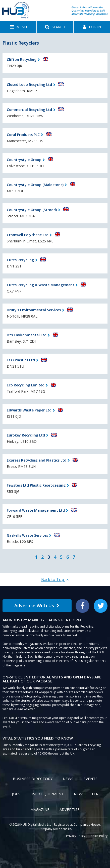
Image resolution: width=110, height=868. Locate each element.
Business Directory (33, 779)
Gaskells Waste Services (27, 535)
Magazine (40, 809)
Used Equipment (47, 794)
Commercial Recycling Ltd (29, 110)
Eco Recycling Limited (26, 385)
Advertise (70, 809)
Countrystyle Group (24, 160)
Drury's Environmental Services (34, 310)
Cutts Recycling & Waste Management (41, 285)
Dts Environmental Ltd (27, 335)
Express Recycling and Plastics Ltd (37, 460)
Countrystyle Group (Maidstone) (35, 185)
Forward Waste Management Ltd (36, 510)
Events (90, 779)
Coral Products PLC (23, 135)
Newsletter (86, 794)
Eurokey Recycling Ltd (26, 435)
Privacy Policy (76, 836)
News (68, 779)
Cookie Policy (98, 836)
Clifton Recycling (22, 59)
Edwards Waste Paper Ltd (29, 410)
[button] (18, 27)
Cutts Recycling (20, 260)
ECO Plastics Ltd (21, 360)
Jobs (16, 794)
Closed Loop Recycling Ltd (29, 85)
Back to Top (55, 580)
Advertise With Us (37, 606)
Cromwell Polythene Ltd (28, 235)
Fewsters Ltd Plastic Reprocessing (36, 485)
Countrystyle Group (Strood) (32, 210)
